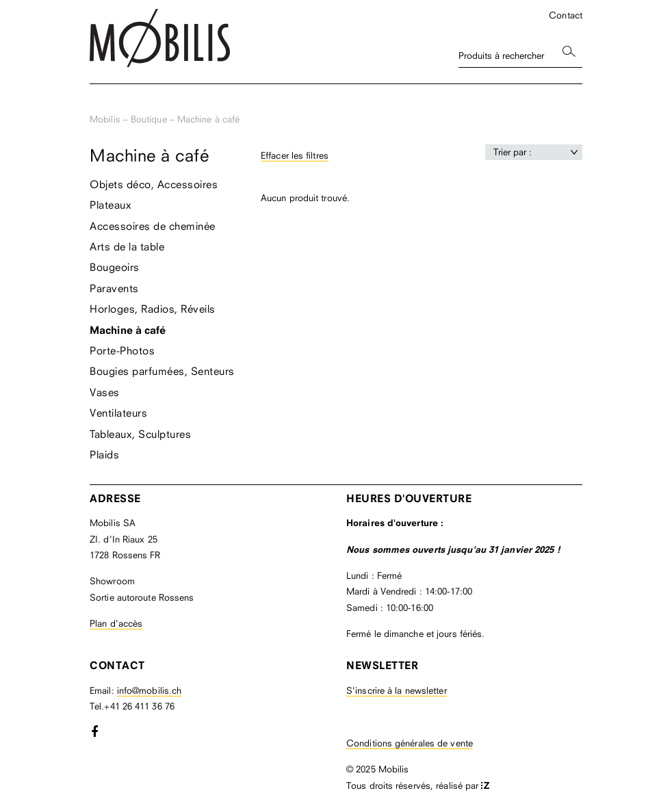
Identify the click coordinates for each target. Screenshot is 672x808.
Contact (566, 15)
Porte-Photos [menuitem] (122, 350)
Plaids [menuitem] (104, 454)
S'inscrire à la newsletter (397, 690)
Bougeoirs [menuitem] (115, 267)
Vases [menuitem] (105, 392)
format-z (485, 786)
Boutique (149, 119)
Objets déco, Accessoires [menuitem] (154, 184)
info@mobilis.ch (150, 690)
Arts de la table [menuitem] (127, 246)
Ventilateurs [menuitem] (118, 413)
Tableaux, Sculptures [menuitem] (140, 434)
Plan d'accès (116, 623)
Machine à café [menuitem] (128, 330)
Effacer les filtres (295, 155)
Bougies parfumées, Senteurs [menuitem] (162, 371)
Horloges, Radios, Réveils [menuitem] (153, 309)
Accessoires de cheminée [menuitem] (153, 226)
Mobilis (105, 119)
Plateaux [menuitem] (111, 205)
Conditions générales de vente (410, 743)
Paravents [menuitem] (114, 288)
